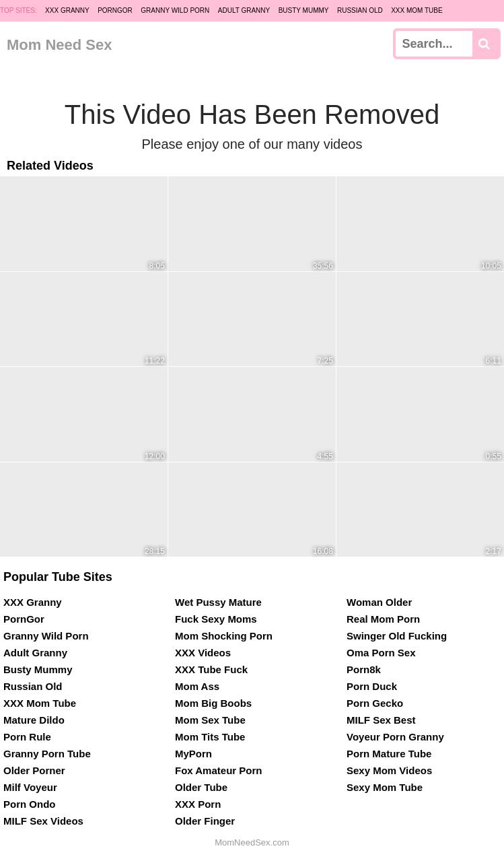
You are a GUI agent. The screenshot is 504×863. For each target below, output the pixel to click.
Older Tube (201, 787)
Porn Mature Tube (389, 754)
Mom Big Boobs (213, 703)
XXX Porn (198, 804)
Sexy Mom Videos (389, 770)
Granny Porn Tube (47, 754)
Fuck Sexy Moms (216, 619)
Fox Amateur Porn (218, 770)
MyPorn (193, 754)
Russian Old (360, 10)
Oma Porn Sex (381, 653)
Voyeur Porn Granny (395, 737)
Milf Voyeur (30, 787)
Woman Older (379, 602)
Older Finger (205, 821)
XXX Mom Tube (417, 10)
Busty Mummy (304, 10)
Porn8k (364, 669)
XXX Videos (203, 653)
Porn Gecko (375, 703)
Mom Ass (197, 686)
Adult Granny (244, 10)
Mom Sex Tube (210, 720)
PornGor (115, 10)
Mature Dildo (34, 720)
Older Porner (34, 770)
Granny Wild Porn (175, 10)
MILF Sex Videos (43, 821)
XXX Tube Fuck (211, 669)
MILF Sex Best (381, 720)
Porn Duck (372, 686)
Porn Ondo (30, 804)
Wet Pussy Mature (218, 602)
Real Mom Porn (383, 619)
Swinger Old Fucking (397, 636)
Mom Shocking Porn (224, 636)
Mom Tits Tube (210, 737)
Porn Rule (27, 737)
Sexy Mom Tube (385, 787)
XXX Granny (67, 10)
